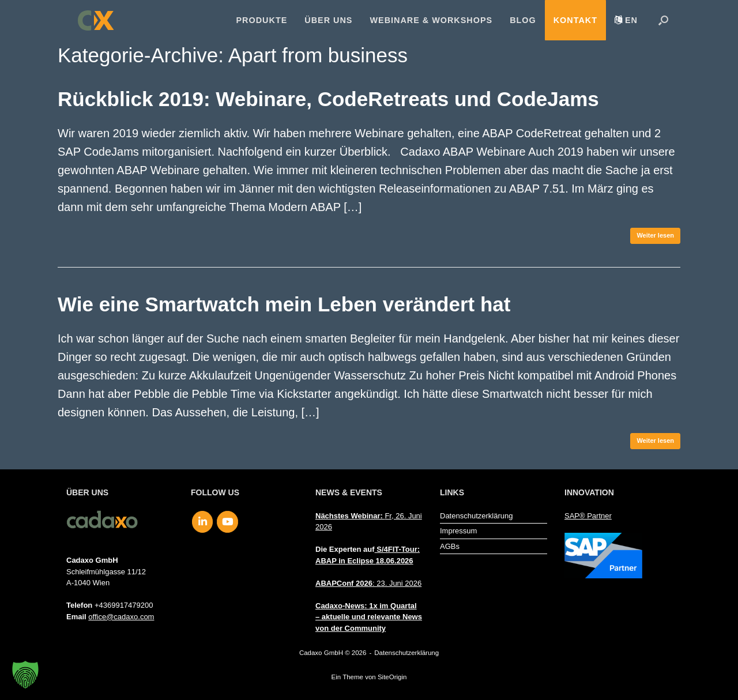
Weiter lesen (655, 235)
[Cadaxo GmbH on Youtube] (227, 522)
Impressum (458, 531)
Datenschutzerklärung (476, 516)
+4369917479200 (124, 605)
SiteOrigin (392, 677)
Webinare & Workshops (431, 20)
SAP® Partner (588, 516)
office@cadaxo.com (121, 617)
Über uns (328, 20)
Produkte (262, 20)
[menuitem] (626, 20)
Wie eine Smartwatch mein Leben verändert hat (284, 304)
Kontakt (575, 20)
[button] (663, 20)
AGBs (450, 546)
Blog (523, 20)
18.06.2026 (395, 561)
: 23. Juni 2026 (368, 583)
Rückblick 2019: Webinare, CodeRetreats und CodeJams (328, 99)
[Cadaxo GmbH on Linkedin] (203, 522)
